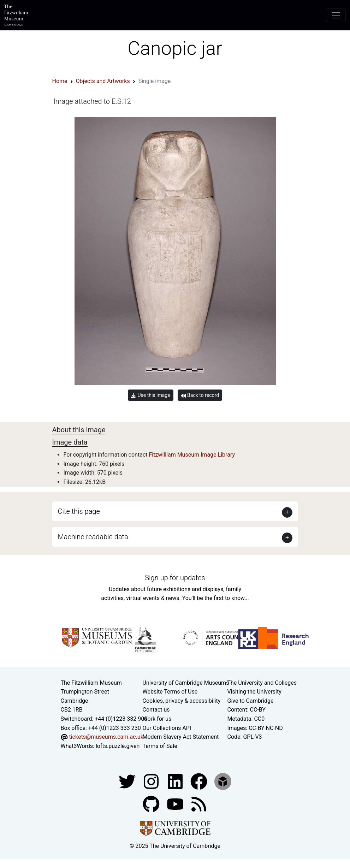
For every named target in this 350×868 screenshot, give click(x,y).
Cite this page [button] (79, 511)
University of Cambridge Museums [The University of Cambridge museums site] (186, 683)
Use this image (151, 395)
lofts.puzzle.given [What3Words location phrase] (118, 746)
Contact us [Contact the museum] (156, 710)
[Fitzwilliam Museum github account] (152, 804)
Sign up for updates (175, 578)
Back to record (200, 395)
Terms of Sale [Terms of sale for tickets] (160, 746)
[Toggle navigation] (336, 15)
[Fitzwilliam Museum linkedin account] (200, 781)
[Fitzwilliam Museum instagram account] (152, 781)
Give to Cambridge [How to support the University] (251, 701)
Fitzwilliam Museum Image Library (192, 455)
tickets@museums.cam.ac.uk (106, 737)
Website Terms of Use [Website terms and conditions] (170, 692)
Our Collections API (167, 728)
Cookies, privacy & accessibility (182, 701)
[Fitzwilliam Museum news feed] (199, 804)
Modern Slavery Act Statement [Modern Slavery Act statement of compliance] (181, 737)
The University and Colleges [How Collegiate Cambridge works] (262, 683)
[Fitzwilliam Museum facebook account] (176, 781)
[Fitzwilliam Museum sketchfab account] (223, 781)
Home (60, 81)
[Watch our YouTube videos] (176, 804)
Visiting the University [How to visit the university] (254, 692)
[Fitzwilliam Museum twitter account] (128, 781)
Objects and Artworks (103, 81)
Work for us (157, 719)
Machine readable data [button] (93, 537)
